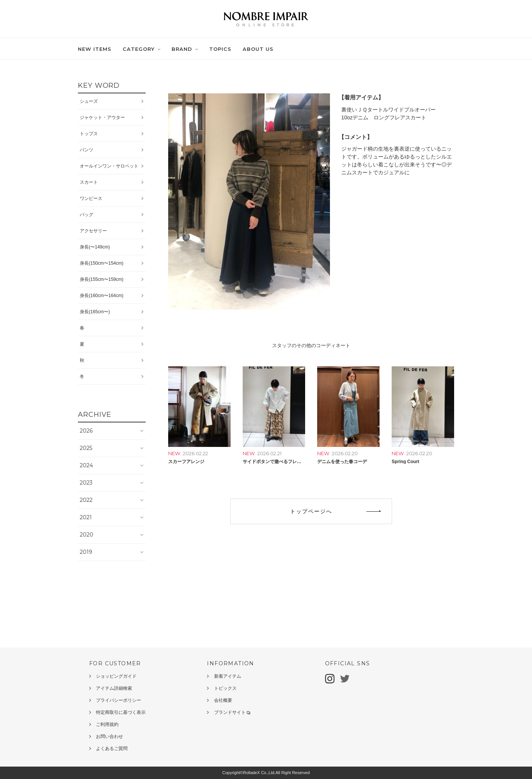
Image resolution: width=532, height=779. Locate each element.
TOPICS (220, 49)
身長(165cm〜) (95, 312)
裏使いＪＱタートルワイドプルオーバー (388, 110)
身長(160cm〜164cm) (102, 296)
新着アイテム (228, 676)
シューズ (89, 101)
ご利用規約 (107, 724)
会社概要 (223, 700)
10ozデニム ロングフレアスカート (384, 117)
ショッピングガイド (116, 676)
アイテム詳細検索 (114, 688)
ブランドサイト (232, 712)
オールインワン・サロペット (109, 166)
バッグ (87, 215)
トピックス (225, 688)
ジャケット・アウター (102, 117)
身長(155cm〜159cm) (102, 279)
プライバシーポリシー (119, 700)
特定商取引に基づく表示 (121, 712)
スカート (89, 182)
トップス (89, 134)
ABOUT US (258, 49)
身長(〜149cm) (95, 247)
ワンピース (91, 198)
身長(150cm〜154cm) (102, 263)
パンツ (87, 150)
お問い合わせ (109, 736)
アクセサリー (93, 231)
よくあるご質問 (112, 749)
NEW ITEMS (95, 49)
